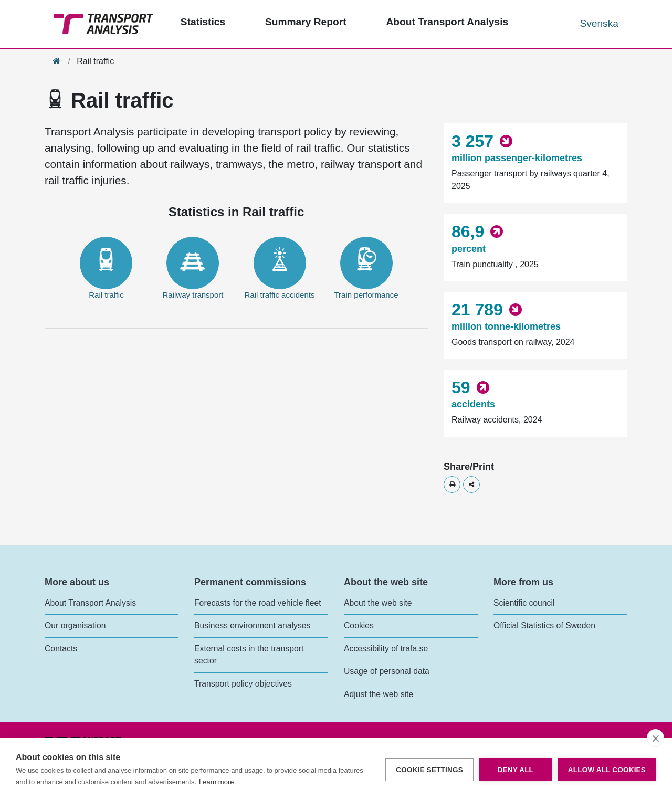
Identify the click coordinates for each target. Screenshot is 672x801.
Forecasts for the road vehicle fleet (258, 603)
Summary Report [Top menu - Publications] (306, 22)
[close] (655, 738)
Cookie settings (429, 770)
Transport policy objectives (243, 684)
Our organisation (75, 625)
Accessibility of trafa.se (386, 649)
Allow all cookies (607, 770)
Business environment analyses (253, 625)
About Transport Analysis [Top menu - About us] (447, 22)
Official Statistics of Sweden (544, 625)
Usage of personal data (387, 671)
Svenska (599, 23)
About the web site (378, 603)
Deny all (516, 770)
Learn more (216, 782)
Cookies (359, 625)
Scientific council (524, 603)
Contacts (61, 649)
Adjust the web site (379, 694)
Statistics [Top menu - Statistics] (203, 22)
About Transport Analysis (90, 603)
